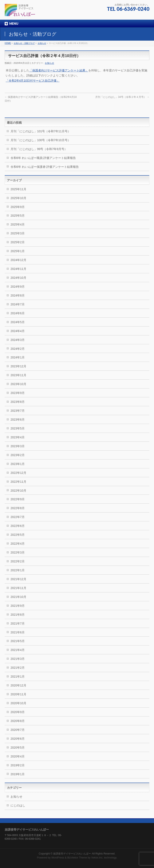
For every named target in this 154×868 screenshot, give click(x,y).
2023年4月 (18, 437)
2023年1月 (18, 464)
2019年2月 (18, 765)
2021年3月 (18, 659)
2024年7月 (18, 304)
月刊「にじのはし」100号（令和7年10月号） (41, 140)
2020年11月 (18, 694)
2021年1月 (18, 677)
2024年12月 (18, 260)
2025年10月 (18, 198)
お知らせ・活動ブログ (24, 43)
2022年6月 (18, 526)
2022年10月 (18, 491)
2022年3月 (18, 552)
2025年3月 (18, 233)
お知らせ (42, 43)
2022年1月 (18, 570)
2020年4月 (18, 756)
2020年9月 (18, 712)
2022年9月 (18, 499)
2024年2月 (18, 349)
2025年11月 (18, 189)
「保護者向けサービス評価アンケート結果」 (59, 70)
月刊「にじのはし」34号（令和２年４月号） (122, 97)
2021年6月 (18, 632)
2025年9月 (18, 207)
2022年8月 (18, 508)
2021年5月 (18, 641)
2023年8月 (18, 402)
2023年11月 (18, 375)
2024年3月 (18, 340)
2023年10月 (18, 384)
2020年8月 (18, 721)
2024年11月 (18, 269)
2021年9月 (18, 606)
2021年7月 (18, 623)
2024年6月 (18, 313)
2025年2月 (18, 242)
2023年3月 (18, 446)
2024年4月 (18, 331)
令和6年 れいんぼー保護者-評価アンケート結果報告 (45, 167)
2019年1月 (18, 774)
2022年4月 (18, 544)
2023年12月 (18, 366)
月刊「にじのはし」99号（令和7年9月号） (39, 149)
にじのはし (18, 805)
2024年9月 (18, 287)
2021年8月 (18, 615)
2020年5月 (18, 748)
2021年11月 (18, 588)
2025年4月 (18, 224)
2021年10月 (18, 597)
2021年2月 (18, 668)
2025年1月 (18, 251)
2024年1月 (18, 357)
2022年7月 (18, 517)
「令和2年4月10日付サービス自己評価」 (33, 81)
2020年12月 (18, 685)
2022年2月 (18, 561)
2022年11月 (18, 482)
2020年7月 (18, 730)
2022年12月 (18, 473)
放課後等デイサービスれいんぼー (72, 854)
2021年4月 (18, 650)
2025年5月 (18, 216)
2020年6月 (18, 739)
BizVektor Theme (77, 858)
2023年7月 (18, 411)
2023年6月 (18, 420)
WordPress (58, 858)
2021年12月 (18, 579)
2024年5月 (18, 322)
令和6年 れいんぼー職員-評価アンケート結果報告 (43, 158)
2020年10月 (18, 703)
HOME (8, 43)
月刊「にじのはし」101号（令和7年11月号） (41, 131)
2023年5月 (18, 428)
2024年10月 (18, 278)
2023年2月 (18, 455)
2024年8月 (18, 295)
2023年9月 (18, 393)
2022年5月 (18, 535)
